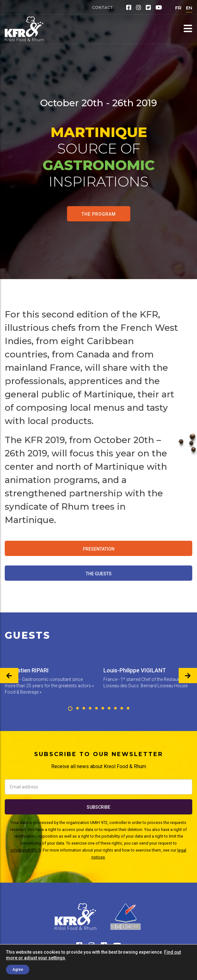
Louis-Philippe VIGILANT (135, 670)
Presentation (99, 549)
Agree (18, 970)
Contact (102, 7)
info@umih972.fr (26, 850)
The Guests (99, 574)
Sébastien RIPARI (27, 670)
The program (99, 214)
